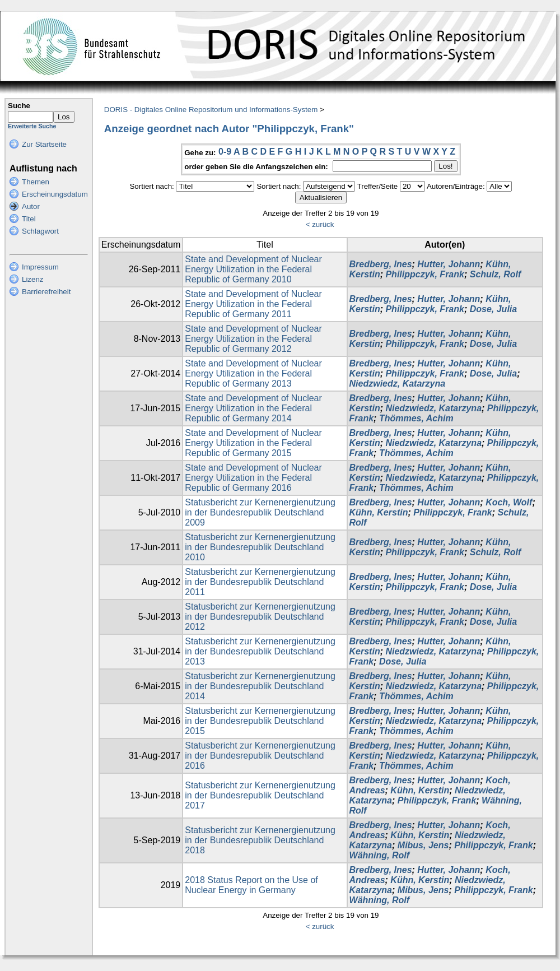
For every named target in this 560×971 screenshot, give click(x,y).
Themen (36, 182)
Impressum (40, 267)
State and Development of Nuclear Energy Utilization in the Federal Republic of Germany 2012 (253, 339)
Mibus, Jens (423, 845)
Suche (19, 106)
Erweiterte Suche (32, 126)
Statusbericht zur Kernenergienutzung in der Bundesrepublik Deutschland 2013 (260, 651)
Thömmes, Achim (416, 418)
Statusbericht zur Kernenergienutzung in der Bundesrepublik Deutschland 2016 (260, 756)
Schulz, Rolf (496, 274)
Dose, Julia (493, 309)
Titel (29, 219)
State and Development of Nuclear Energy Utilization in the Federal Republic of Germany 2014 (253, 408)
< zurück (320, 224)
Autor (31, 206)
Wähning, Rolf (380, 855)
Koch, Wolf (509, 502)
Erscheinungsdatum (55, 194)
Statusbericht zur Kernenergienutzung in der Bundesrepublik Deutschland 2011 (260, 582)
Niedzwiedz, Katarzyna (398, 384)
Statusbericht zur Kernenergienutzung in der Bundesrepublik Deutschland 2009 (260, 512)
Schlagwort (40, 231)
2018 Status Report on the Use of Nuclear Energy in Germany (251, 885)
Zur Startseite (44, 144)
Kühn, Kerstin (379, 512)
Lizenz (33, 279)
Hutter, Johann (449, 264)
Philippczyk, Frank (424, 274)
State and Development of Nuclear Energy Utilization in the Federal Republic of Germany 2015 (253, 443)
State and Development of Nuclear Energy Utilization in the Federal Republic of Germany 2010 (253, 269)
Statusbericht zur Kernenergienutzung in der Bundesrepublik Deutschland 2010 (260, 547)
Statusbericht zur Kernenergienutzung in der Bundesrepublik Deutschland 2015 (260, 721)
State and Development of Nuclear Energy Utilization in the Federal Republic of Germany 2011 (253, 304)
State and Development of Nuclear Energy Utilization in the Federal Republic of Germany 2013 (253, 373)
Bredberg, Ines (381, 264)
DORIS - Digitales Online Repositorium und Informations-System (211, 110)
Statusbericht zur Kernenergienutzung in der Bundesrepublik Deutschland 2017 (260, 795)
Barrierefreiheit (46, 292)
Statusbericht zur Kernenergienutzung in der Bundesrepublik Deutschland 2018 (260, 840)
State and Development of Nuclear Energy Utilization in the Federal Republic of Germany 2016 (253, 478)
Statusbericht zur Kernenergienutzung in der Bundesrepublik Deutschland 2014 (260, 686)
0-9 (225, 152)
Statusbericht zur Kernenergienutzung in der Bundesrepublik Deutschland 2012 (260, 617)
